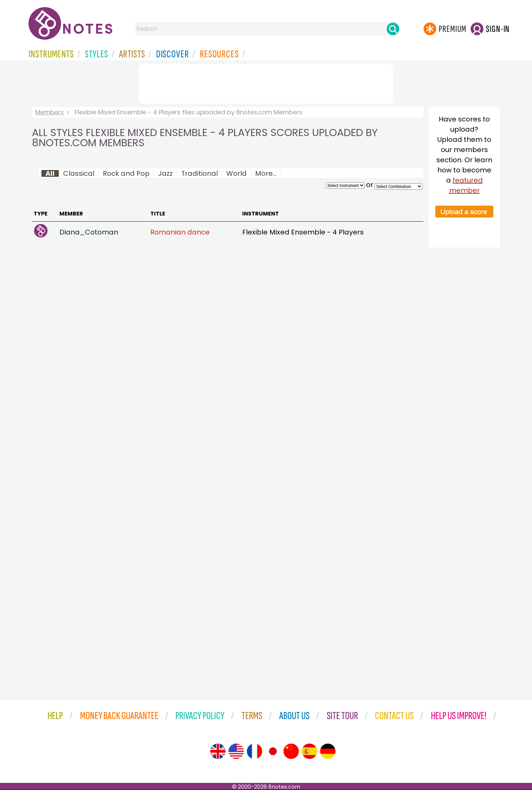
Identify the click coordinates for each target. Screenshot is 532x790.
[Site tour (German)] (328, 751)
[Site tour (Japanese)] (273, 751)
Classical (79, 173)
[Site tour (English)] (218, 751)
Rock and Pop (126, 173)
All (50, 173)
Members (50, 112)
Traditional (199, 173)
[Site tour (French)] (254, 751)
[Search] (393, 29)
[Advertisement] (266, 82)
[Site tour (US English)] (236, 751)
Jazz (165, 173)
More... (266, 173)
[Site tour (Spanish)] (309, 751)
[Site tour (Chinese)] (291, 751)
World (236, 173)
